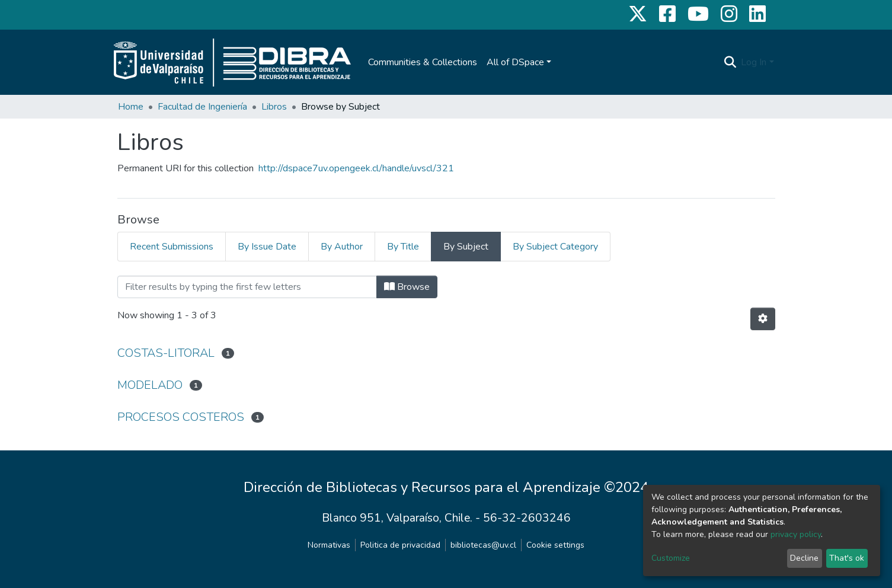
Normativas (329, 545)
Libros (274, 107)
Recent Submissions (172, 247)
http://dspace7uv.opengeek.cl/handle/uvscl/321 (356, 168)
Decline (804, 558)
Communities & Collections (423, 62)
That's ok (847, 558)
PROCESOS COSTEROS (181, 417)
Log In (754, 62)
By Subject (466, 247)
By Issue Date (267, 247)
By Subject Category (555, 247)
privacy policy (796, 534)
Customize (671, 558)
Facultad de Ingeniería (202, 107)
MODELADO (150, 385)
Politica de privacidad (400, 545)
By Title (403, 247)
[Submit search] (730, 62)
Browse (407, 287)
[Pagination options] (763, 319)
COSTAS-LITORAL (166, 353)
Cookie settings (555, 545)
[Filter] (247, 287)
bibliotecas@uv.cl (483, 545)
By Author (342, 247)
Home (131, 107)
